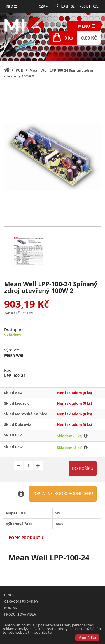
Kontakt (12, 608)
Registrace (89, 6)
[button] (43, 6)
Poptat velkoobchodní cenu (63, 493)
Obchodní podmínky (21, 602)
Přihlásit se (65, 6)
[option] (53, 157)
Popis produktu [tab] (26, 538)
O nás (9, 595)
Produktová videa (20, 614)
